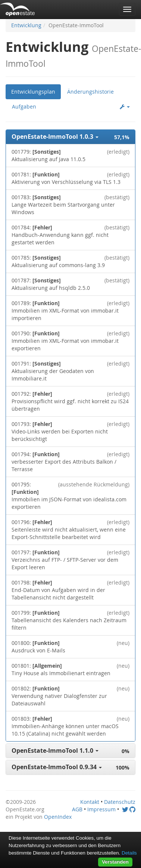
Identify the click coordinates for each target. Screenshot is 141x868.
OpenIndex (58, 817)
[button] (70, 137)
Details (129, 853)
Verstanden (115, 862)
